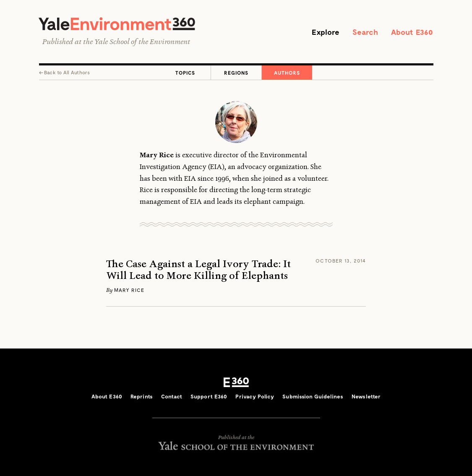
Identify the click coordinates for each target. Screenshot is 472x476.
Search (365, 32)
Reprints (142, 396)
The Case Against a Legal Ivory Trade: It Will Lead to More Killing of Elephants (198, 270)
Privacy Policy (255, 396)
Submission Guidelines (313, 396)
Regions (236, 73)
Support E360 (209, 396)
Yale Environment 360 (117, 24)
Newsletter (366, 396)
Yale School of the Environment (142, 42)
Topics (185, 73)
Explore (326, 32)
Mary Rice (129, 290)
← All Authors (65, 72)
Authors (287, 73)
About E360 (412, 32)
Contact (172, 396)
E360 (236, 382)
